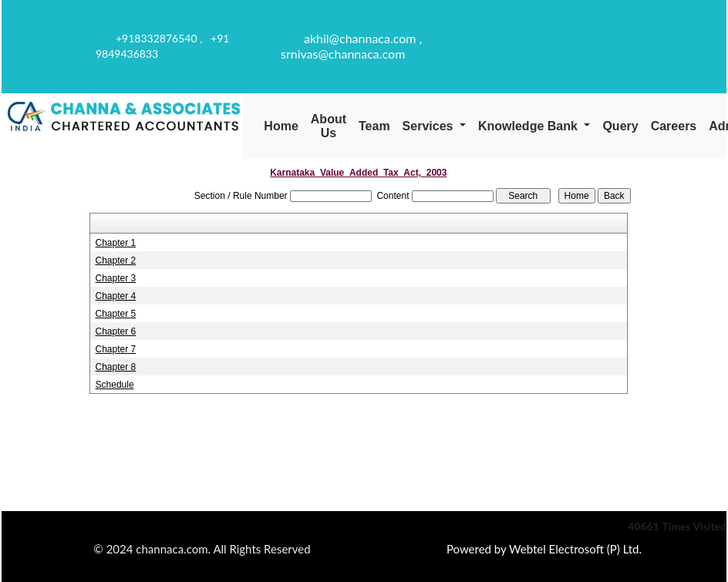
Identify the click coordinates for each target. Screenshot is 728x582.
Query (620, 126)
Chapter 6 (116, 331)
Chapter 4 (116, 296)
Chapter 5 (116, 314)
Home (281, 126)
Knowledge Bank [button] (529, 126)
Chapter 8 (116, 367)
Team (374, 126)
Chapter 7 (116, 349)
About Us (329, 126)
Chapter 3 (116, 278)
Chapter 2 (116, 261)
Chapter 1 (116, 243)
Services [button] (430, 126)
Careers (674, 126)
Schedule (115, 385)
